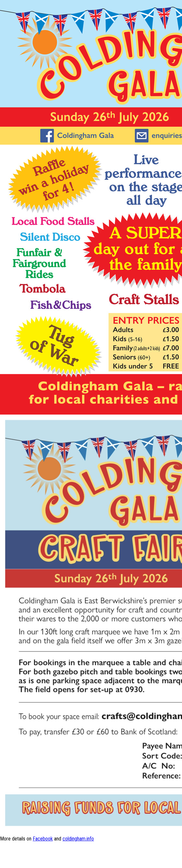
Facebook (43, 839)
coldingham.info (78, 839)
